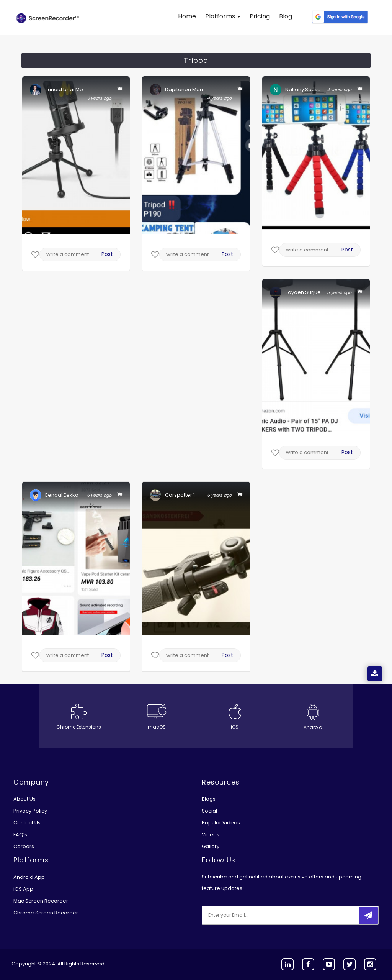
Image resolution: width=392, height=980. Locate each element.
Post (107, 254)
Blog (286, 16)
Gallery (211, 846)
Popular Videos (221, 823)
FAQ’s (20, 835)
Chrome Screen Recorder (46, 913)
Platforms (223, 16)
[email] (253, 915)
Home (187, 16)
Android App (29, 877)
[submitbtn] (368, 915)
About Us (24, 799)
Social (209, 811)
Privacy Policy (30, 811)
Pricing (260, 16)
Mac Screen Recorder (41, 901)
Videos (211, 835)
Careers (24, 846)
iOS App (23, 889)
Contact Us (27, 823)
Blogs (209, 799)
